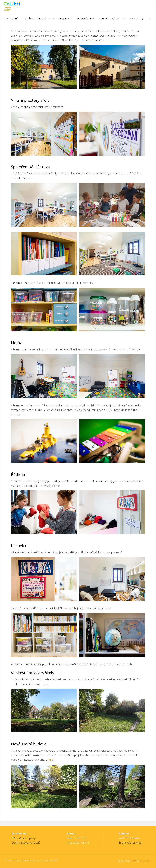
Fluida (133, 861)
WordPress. (145, 861)
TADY (50, 760)
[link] (150, 19)
